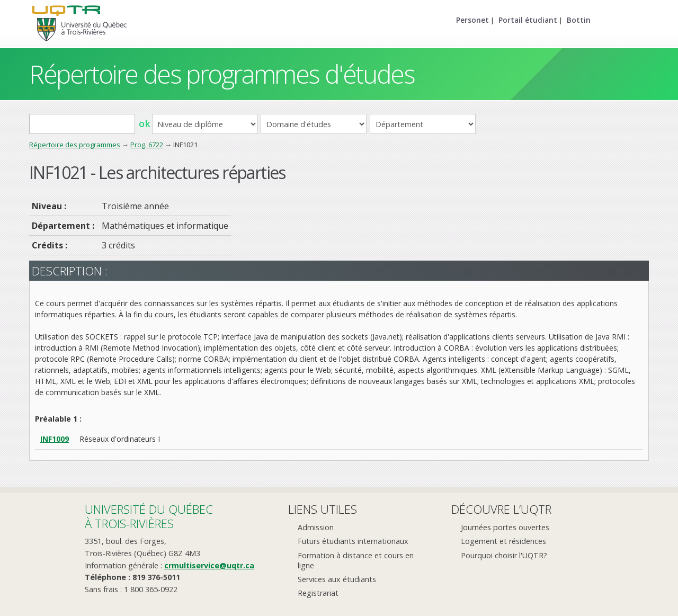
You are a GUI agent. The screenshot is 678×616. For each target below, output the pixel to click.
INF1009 (55, 439)
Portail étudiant (528, 20)
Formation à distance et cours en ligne (356, 560)
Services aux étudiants (337, 579)
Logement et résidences (503, 541)
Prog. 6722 (147, 145)
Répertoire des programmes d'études (222, 74)
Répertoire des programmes (75, 145)
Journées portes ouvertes (505, 527)
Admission (316, 527)
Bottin (579, 20)
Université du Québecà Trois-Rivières (149, 516)
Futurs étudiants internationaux (353, 541)
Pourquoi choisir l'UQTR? (504, 555)
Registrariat (318, 593)
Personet (472, 20)
